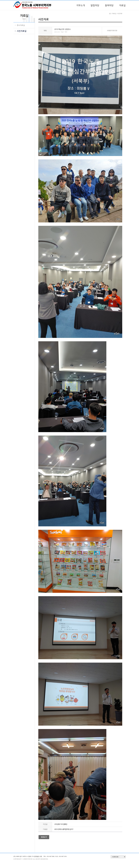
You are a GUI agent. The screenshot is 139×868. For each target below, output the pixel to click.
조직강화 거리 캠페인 (61, 824)
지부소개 (81, 5)
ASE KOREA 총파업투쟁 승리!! (64, 829)
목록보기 (44, 837)
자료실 (122, 5)
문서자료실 (21, 25)
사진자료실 (22, 31)
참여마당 (109, 5)
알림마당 (95, 5)
